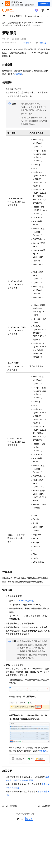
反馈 (29, 819)
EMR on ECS (39, 23)
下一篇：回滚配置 (42, 806)
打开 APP (44, 4)
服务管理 (27, 25)
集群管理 (18, 25)
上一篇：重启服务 (10, 806)
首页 (4, 23)
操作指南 (8, 25)
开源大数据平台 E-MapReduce (20, 23)
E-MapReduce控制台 (24, 601)
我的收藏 (43, 43)
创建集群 (18, 74)
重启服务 (43, 751)
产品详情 (25, 43)
